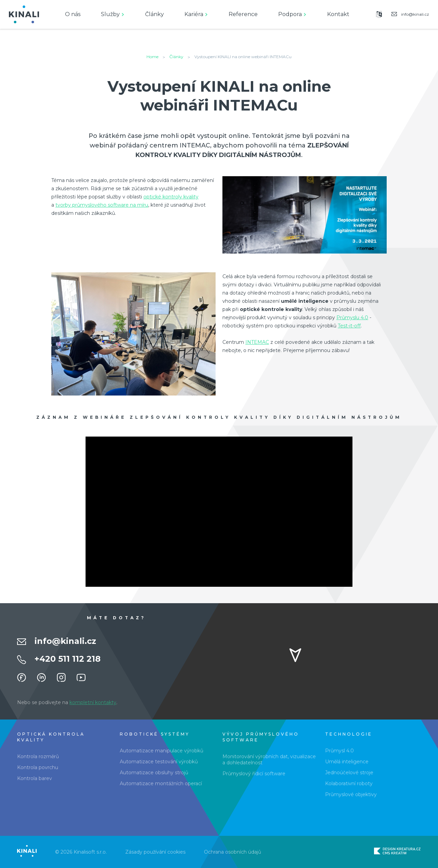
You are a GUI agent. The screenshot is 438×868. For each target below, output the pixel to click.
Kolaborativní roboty (349, 783)
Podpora (290, 14)
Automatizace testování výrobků (159, 762)
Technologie (349, 734)
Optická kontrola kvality (51, 737)
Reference (243, 14)
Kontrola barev (35, 778)
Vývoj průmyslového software (261, 737)
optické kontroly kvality (171, 197)
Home (152, 57)
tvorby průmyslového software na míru (102, 205)
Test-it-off (349, 326)
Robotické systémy (155, 734)
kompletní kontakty (93, 702)
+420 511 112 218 (68, 659)
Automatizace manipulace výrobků (162, 751)
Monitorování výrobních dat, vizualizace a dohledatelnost (269, 760)
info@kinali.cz (65, 641)
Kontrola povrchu (38, 767)
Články (154, 14)
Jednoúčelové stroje (349, 773)
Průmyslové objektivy (351, 794)
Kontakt (338, 14)
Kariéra (194, 14)
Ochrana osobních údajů (233, 852)
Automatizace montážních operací (161, 783)
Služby (110, 14)
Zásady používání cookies (155, 852)
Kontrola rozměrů (38, 756)
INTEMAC (257, 342)
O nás (73, 14)
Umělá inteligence (347, 762)
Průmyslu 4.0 (352, 318)
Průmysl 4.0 (339, 751)
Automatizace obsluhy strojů (154, 773)
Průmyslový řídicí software (254, 774)
